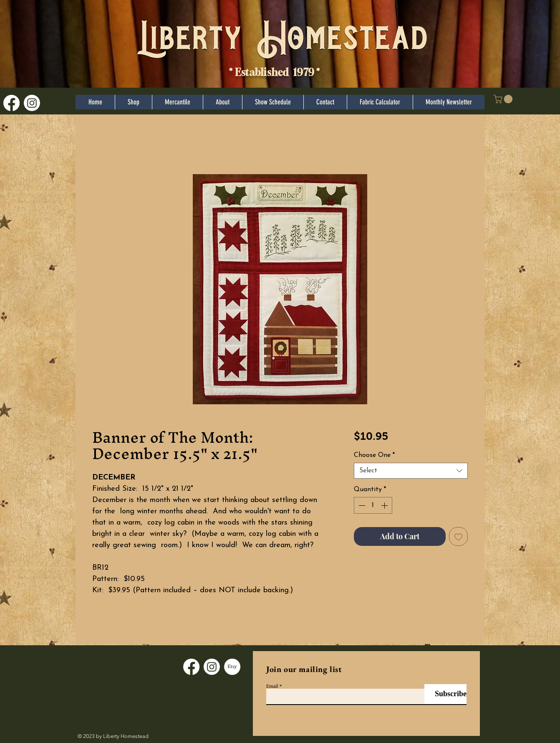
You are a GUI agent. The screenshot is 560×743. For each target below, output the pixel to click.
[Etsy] (232, 667)
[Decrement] (361, 505)
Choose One (374, 455)
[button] (504, 99)
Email (272, 686)
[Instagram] (32, 103)
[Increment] (385, 505)
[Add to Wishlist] (458, 536)
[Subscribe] (445, 694)
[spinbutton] (373, 505)
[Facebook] (11, 103)
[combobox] (411, 471)
